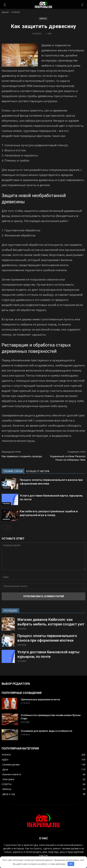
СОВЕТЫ (7, 784)
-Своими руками (11, 764)
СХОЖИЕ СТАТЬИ (13, 471)
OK (71, 864)
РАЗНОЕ (43, 19)
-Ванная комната (11, 774)
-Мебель (7, 789)
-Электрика (8, 779)
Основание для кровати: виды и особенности (46, 731)
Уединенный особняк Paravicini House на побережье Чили (68, 458)
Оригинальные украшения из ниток (40, 699)
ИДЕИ (5, 760)
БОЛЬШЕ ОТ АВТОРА (38, 471)
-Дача (5, 769)
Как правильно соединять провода (22, 456)
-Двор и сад (8, 794)
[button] (82, 4)
